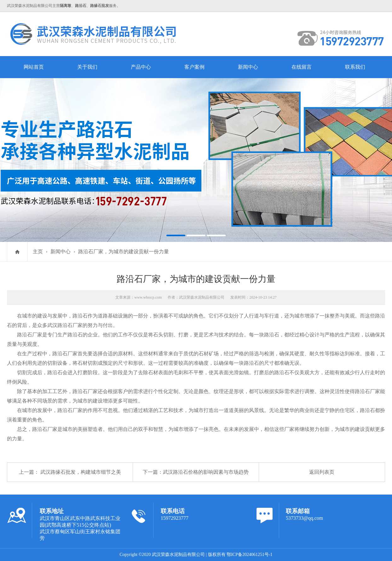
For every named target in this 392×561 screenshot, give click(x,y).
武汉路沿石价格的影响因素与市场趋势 (206, 472)
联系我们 (355, 67)
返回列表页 (322, 472)
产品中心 (141, 67)
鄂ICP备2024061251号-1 (249, 555)
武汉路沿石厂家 (65, 325)
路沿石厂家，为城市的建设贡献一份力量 (124, 252)
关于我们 (87, 67)
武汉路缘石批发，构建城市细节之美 (81, 472)
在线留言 (302, 67)
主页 (38, 252)
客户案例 (194, 67)
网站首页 (34, 67)
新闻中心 (248, 67)
